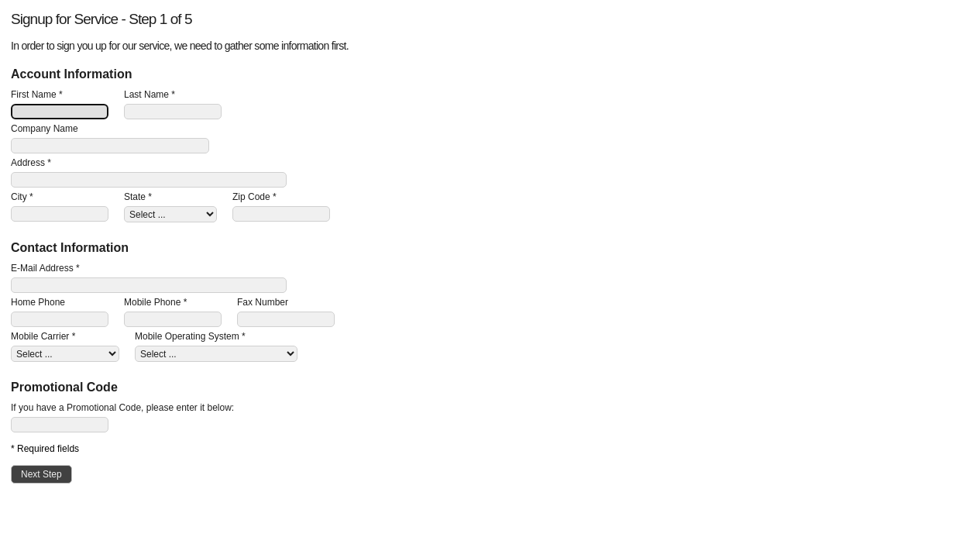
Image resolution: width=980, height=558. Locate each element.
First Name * (37, 95)
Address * (31, 163)
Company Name (45, 129)
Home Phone (38, 302)
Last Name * (150, 95)
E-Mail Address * (45, 268)
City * (22, 197)
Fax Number (263, 302)
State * (138, 197)
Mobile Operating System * (190, 336)
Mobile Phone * (155, 302)
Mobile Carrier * (43, 336)
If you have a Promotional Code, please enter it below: (122, 408)
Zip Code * (254, 197)
